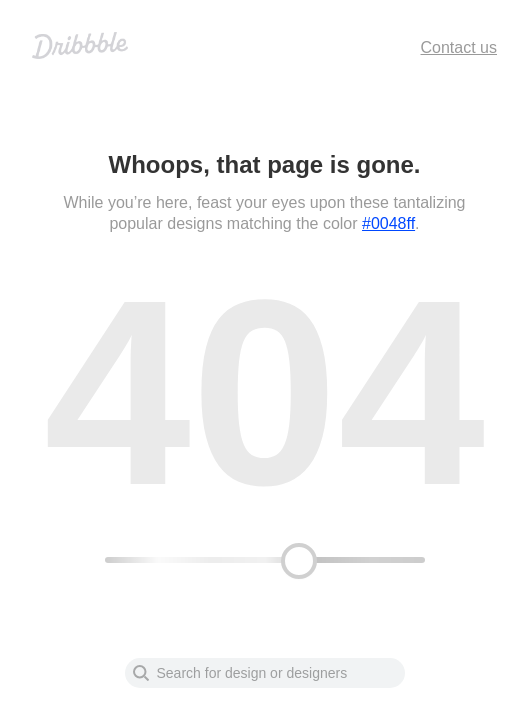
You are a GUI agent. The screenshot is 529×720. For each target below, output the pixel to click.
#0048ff (388, 223)
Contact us (459, 47)
